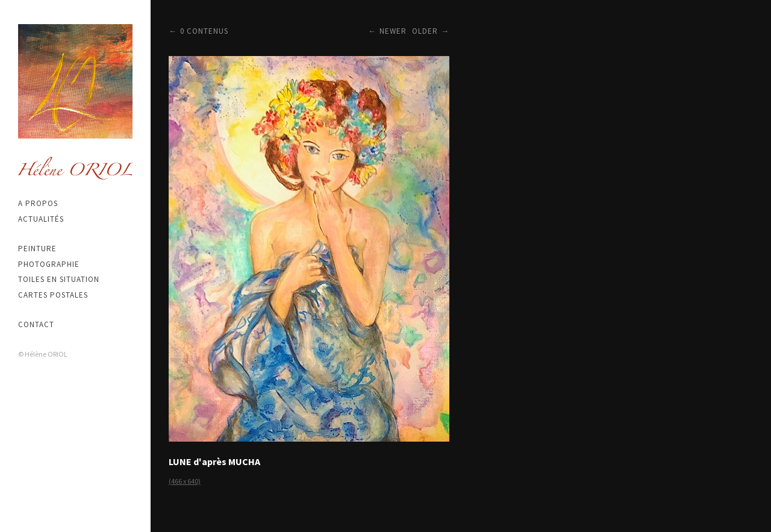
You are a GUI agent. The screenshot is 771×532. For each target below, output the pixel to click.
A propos (38, 203)
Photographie (49, 264)
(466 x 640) (185, 481)
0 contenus (204, 31)
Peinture (37, 249)
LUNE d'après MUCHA (214, 462)
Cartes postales (53, 295)
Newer (393, 31)
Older (425, 31)
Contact (36, 324)
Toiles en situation (59, 279)
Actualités (41, 219)
